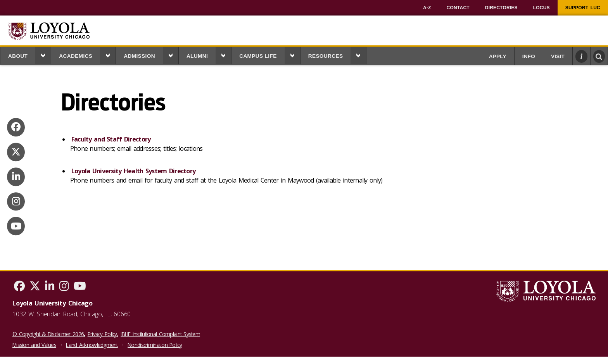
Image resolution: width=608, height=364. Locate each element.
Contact (458, 8)
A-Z (427, 8)
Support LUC (583, 8)
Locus (541, 8)
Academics (76, 56)
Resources (326, 56)
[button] (43, 55)
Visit (558, 56)
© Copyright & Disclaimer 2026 (48, 334)
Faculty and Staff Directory (111, 139)
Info (529, 56)
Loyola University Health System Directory (133, 171)
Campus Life (258, 56)
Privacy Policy (102, 334)
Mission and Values (34, 345)
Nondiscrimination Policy (155, 345)
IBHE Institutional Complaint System (160, 334)
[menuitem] (427, 8)
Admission (139, 56)
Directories (501, 8)
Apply (498, 56)
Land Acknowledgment (92, 345)
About (18, 56)
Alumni (197, 56)
